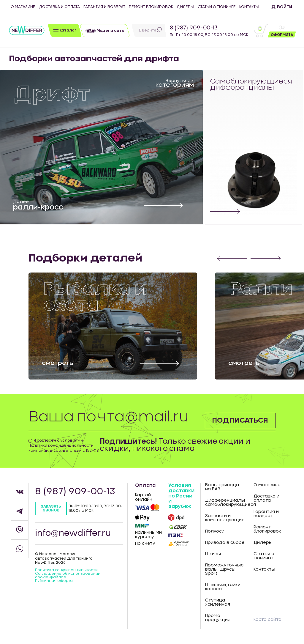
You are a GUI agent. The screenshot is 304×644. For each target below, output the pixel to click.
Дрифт (52, 94)
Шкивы (213, 554)
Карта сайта (267, 620)
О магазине (23, 7)
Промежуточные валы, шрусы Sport (224, 569)
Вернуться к (175, 83)
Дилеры (185, 7)
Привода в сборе (225, 543)
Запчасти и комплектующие (225, 518)
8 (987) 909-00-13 (194, 28)
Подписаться (240, 421)
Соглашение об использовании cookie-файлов (68, 575)
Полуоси (215, 531)
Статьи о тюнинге (217, 7)
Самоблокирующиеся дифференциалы (251, 85)
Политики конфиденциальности (61, 445)
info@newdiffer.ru (73, 533)
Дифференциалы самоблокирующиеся (225, 503)
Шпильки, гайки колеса (223, 587)
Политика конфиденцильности (66, 570)
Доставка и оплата (59, 7)
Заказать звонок (51, 508)
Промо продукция (218, 618)
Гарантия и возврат (104, 7)
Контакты (249, 7)
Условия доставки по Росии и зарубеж (181, 496)
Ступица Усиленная (218, 602)
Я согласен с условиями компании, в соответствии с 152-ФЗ (64, 445)
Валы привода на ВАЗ (222, 487)
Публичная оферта (54, 581)
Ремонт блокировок (151, 7)
